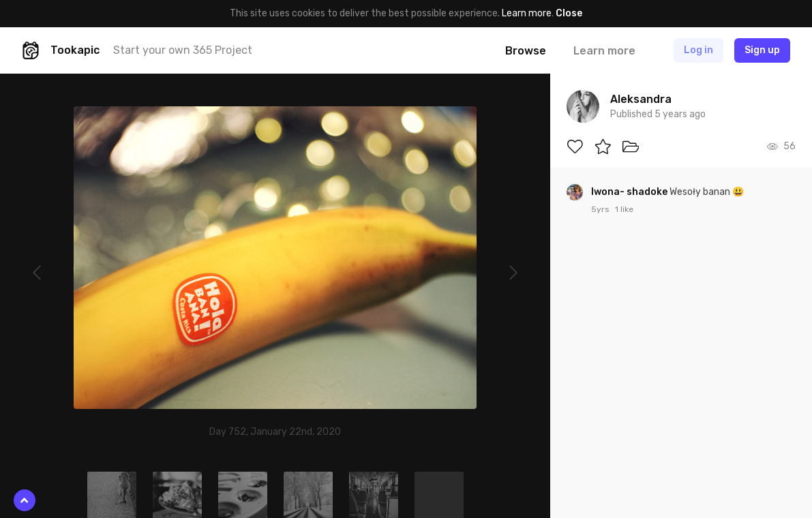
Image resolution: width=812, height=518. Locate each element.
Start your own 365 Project (183, 50)
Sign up (762, 50)
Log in (698, 50)
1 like (624, 209)
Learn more (527, 13)
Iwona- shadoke (630, 192)
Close (569, 13)
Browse (526, 51)
